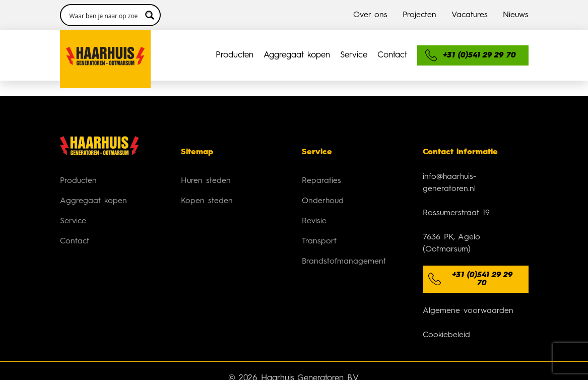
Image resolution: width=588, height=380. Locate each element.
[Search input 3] (104, 15)
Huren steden (206, 181)
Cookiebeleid (446, 335)
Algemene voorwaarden (468, 311)
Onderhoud (323, 201)
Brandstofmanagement (344, 262)
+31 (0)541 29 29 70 (482, 279)
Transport (319, 241)
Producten (235, 55)
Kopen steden (207, 201)
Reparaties (321, 181)
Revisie (314, 221)
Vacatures (470, 15)
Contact (392, 55)
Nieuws (516, 15)
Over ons (370, 15)
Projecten (419, 15)
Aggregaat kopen (297, 55)
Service (354, 55)
